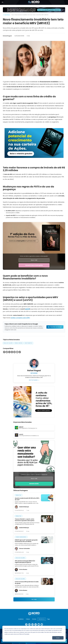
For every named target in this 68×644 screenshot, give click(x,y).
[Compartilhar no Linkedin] (9, 352)
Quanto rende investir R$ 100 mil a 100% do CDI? (27, 499)
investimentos (29, 343)
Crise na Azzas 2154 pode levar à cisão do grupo (27, 583)
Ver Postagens (33, 380)
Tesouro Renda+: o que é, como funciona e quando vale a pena (25, 520)
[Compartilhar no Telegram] (15, 352)
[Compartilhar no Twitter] (7, 352)
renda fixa (18, 495)
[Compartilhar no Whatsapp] (12, 352)
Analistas (21, 619)
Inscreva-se (42, 619)
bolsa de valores (8, 343)
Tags (48, 619)
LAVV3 (27, 309)
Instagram (34, 373)
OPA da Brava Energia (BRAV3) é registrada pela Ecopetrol (25, 562)
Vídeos (28, 619)
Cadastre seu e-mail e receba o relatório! (34, 475)
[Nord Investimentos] (34, 2)
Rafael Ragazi (7, 36)
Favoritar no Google (56, 327)
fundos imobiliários (21, 537)
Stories (34, 619)
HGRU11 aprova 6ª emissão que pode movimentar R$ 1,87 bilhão (26, 541)
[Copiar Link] (20, 352)
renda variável (19, 343)
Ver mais (34, 600)
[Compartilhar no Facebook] (4, 352)
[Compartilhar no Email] (17, 352)
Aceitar (58, 638)
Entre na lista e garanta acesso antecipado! (34, 256)
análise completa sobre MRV (20, 318)
